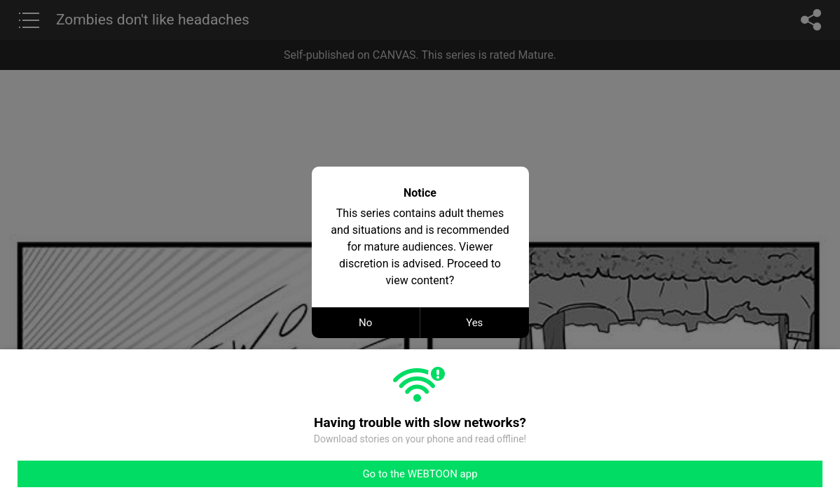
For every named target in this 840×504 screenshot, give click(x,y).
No (365, 323)
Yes (474, 323)
